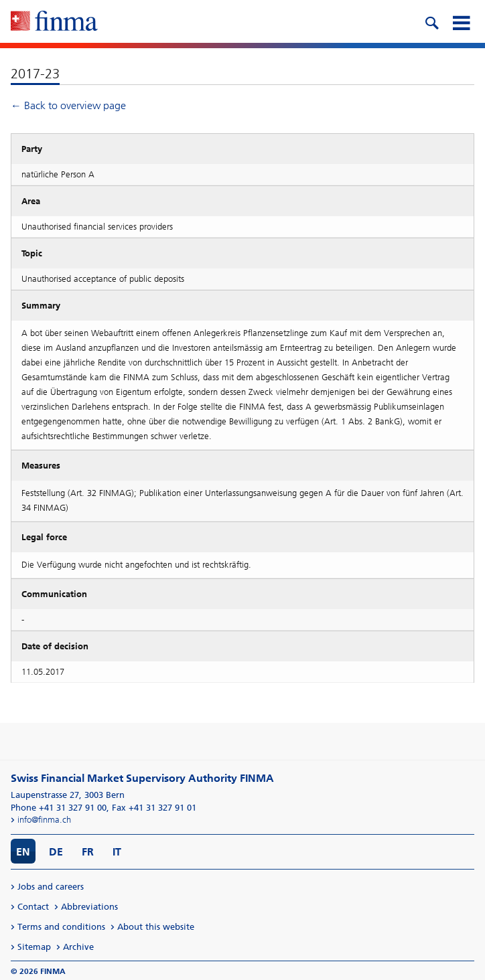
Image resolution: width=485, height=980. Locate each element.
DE (56, 852)
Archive (78, 947)
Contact (33, 907)
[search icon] (431, 21)
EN (23, 852)
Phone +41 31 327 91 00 (59, 808)
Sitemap (34, 947)
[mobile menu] (461, 21)
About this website (156, 927)
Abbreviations (89, 907)
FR (88, 852)
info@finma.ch (44, 820)
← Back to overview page (68, 105)
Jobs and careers (51, 887)
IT (117, 852)
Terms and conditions (61, 927)
